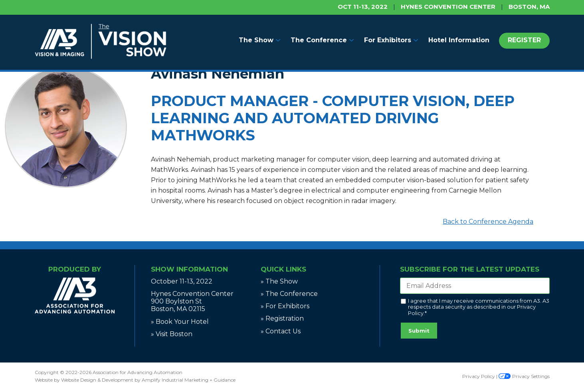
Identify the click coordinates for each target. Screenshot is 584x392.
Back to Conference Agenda (488, 222)
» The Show (279, 281)
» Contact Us (281, 331)
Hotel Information (459, 40)
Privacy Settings (524, 376)
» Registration (282, 318)
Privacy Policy (479, 376)
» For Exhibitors (285, 306)
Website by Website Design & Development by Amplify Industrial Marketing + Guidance (135, 380)
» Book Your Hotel (180, 322)
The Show (256, 40)
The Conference (319, 40)
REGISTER (524, 40)
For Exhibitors (388, 40)
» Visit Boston (172, 334)
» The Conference (289, 294)
